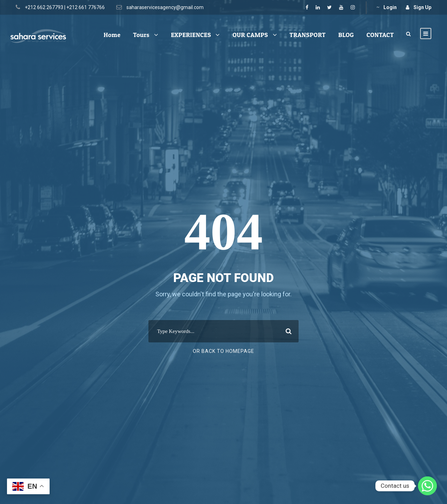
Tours (141, 35)
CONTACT (380, 35)
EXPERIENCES (191, 35)
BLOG (346, 35)
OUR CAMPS (250, 35)
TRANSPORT (308, 35)
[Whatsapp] (427, 486)
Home (112, 35)
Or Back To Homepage (223, 351)
